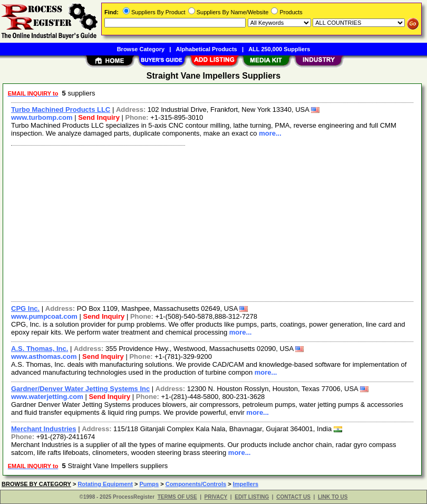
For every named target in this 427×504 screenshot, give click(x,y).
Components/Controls (196, 484)
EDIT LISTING (252, 497)
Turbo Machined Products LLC (61, 110)
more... (270, 133)
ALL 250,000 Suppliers (279, 49)
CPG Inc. (25, 308)
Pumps (149, 484)
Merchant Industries (44, 429)
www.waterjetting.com (47, 397)
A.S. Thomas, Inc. (40, 349)
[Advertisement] (210, 222)
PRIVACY (216, 497)
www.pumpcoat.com (44, 316)
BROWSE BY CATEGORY (36, 484)
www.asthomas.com (44, 356)
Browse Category (141, 49)
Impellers (246, 484)
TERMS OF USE (177, 497)
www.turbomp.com (42, 117)
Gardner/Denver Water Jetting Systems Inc (80, 389)
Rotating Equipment (105, 484)
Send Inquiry (99, 117)
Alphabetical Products (207, 49)
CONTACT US (293, 497)
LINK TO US (333, 497)
